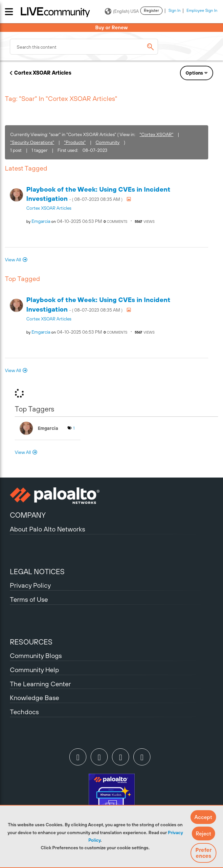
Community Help (34, 670)
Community (108, 142)
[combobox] (84, 47)
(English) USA (122, 12)
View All (13, 260)
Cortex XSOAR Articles (43, 73)
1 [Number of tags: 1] (74, 428)
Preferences (203, 853)
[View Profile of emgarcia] (41, 221)
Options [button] (194, 73)
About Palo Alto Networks (47, 529)
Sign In (175, 11)
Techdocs (24, 712)
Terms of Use (29, 599)
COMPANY (28, 515)
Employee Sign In (202, 11)
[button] (203, 817)
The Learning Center (40, 684)
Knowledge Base (34, 698)
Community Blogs (36, 656)
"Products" (75, 142)
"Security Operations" (32, 142)
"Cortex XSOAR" (156, 134)
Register (151, 11)
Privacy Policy (30, 585)
